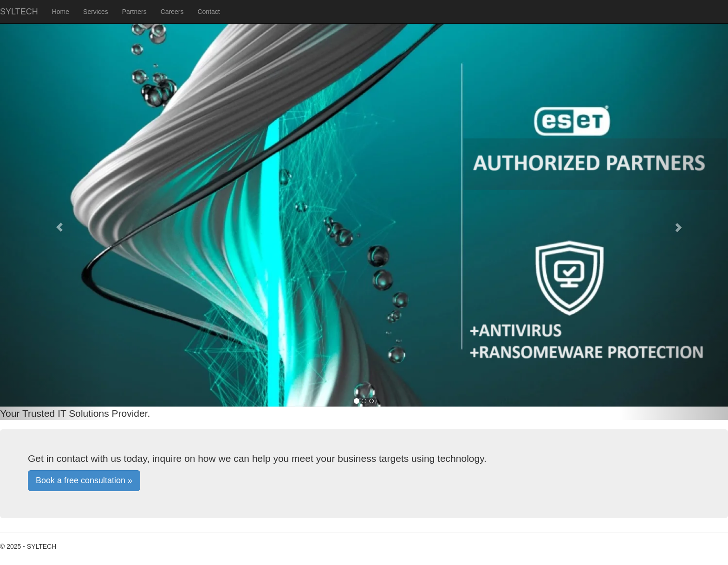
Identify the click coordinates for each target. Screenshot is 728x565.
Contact (208, 12)
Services (96, 12)
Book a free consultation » (84, 480)
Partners (134, 12)
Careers (172, 12)
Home (61, 12)
